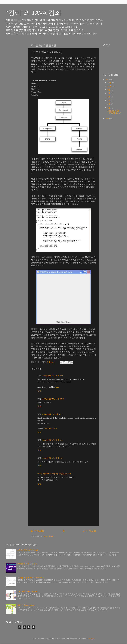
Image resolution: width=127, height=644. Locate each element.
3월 (109, 104)
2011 (107, 118)
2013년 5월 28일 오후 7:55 (53, 376)
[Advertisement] (14, 84)
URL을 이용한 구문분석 (27, 564)
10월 (110, 86)
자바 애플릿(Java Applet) (27, 591)
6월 (109, 97)
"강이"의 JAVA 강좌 (34, 13)
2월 (109, 108)
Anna (57, 387)
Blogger (91, 638)
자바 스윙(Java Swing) (26, 605)
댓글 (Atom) (49, 536)
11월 (110, 83)
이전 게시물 (89, 531)
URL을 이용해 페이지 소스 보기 (31, 578)
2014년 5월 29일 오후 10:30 (53, 399)
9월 (109, 90)
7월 (109, 93)
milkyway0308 (43, 474)
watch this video (51, 428)
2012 (107, 79)
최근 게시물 (38, 531)
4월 (109, 100)
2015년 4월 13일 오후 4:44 (53, 440)
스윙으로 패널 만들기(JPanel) (114, 112)
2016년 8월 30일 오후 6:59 (60, 474)
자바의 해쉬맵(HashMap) (28, 550)
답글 (39, 391)
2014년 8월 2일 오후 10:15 (53, 414)
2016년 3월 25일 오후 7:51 (53, 458)
